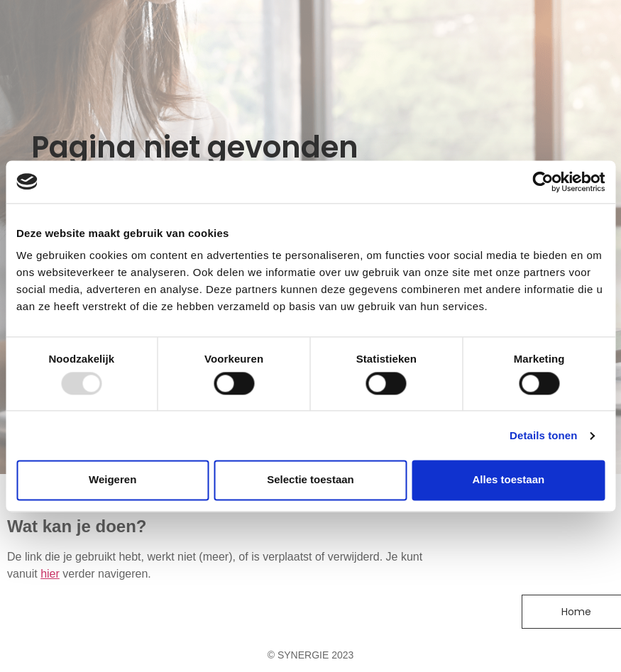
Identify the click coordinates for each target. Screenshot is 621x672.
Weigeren (112, 480)
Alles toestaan (508, 480)
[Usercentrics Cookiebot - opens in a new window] (543, 182)
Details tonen (543, 435)
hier (50, 574)
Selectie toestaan (310, 480)
